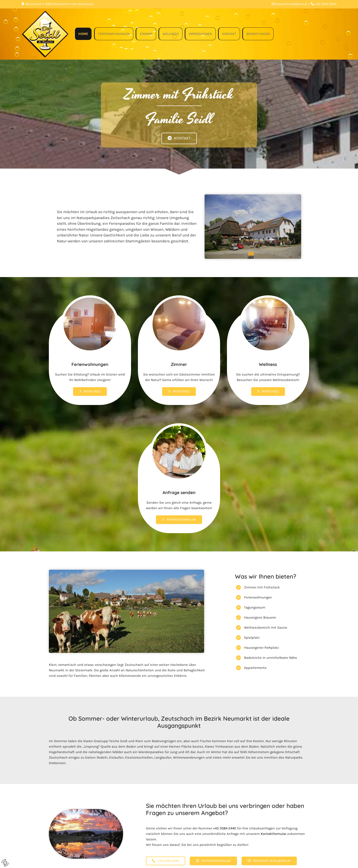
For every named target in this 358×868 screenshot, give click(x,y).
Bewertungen (258, 34)
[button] (179, 138)
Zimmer (146, 34)
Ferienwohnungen (114, 34)
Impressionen (200, 34)
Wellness (171, 34)
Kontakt (229, 34)
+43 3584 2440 (225, 828)
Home (83, 34)
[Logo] (45, 34)
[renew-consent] (5, 863)
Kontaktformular (274, 834)
